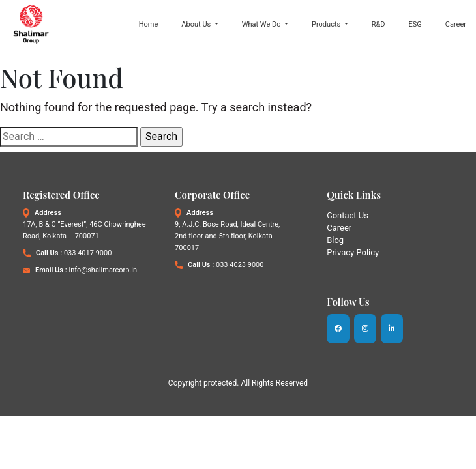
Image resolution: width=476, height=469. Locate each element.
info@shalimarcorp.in (103, 271)
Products (327, 24)
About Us (197, 24)
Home (149, 24)
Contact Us (348, 216)
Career (456, 24)
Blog (335, 241)
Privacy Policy (353, 253)
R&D (379, 24)
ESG (415, 24)
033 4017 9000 (88, 254)
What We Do (262, 24)
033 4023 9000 (240, 265)
